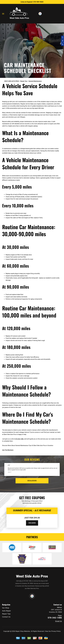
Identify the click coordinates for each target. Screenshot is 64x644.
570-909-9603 (38, 2)
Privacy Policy (56, 631)
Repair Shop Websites (23, 631)
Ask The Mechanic (8, 450)
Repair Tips (24, 81)
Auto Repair (7, 611)
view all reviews (32, 480)
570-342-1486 (19, 439)
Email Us (59, 621)
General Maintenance (35, 81)
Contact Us (6, 617)
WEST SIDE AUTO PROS (12, 81)
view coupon (32, 523)
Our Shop (6, 608)
